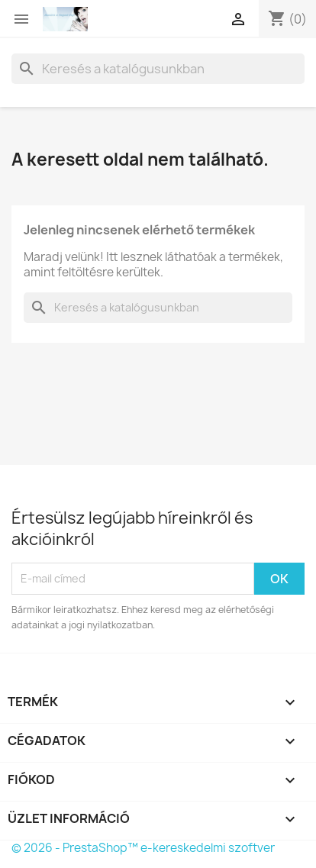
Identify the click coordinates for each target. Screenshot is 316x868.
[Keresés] (158, 69)
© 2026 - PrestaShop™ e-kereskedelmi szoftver (143, 848)
